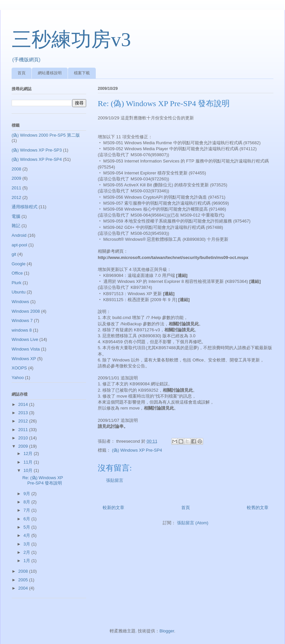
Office (17, 273)
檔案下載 (82, 73)
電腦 (16, 216)
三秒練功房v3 (71, 39)
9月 (28, 494)
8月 (28, 502)
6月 (28, 519)
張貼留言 (115, 480)
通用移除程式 (25, 207)
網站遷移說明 (50, 73)
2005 (24, 580)
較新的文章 (114, 508)
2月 (28, 552)
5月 (28, 527)
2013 (24, 413)
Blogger (167, 631)
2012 (16, 197)
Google (19, 264)
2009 (16, 178)
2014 (24, 404)
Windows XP (24, 359)
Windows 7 (22, 321)
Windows (20, 302)
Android (19, 235)
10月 (29, 470)
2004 (24, 588)
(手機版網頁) (26, 60)
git (14, 254)
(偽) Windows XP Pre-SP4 (137, 450)
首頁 (22, 73)
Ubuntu (19, 292)
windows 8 (22, 330)
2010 (24, 438)
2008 (16, 169)
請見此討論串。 (113, 426)
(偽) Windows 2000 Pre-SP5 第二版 (46, 135)
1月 (28, 561)
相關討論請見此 (184, 324)
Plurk (17, 283)
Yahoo (18, 378)
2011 (16, 188)
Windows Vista (26, 349)
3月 (28, 544)
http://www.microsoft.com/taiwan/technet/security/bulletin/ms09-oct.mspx (173, 258)
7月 (28, 510)
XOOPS (19, 368)
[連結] (182, 275)
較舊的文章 (258, 508)
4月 (28, 535)
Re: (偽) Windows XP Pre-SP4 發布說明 (43, 480)
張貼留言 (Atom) (193, 523)
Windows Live (25, 339)
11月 (29, 462)
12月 (29, 453)
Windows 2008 (26, 311)
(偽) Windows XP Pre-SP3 (37, 150)
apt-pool (19, 245)
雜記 (16, 226)
